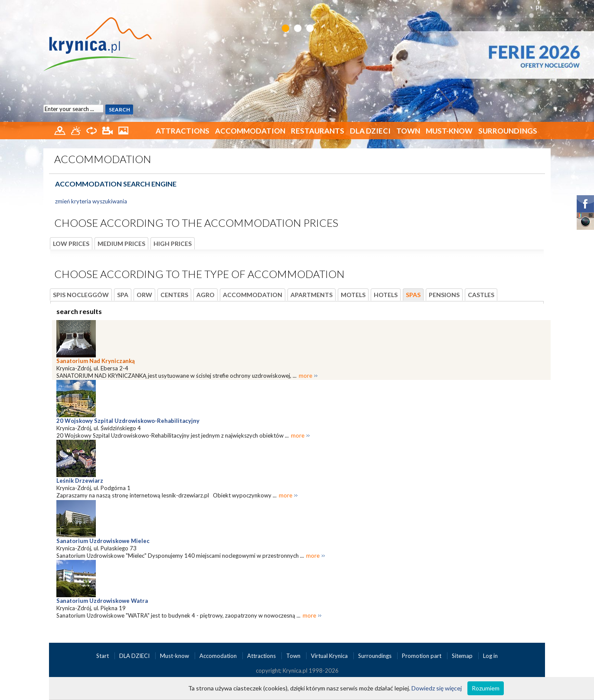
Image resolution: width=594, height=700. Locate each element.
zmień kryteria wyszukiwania (91, 201)
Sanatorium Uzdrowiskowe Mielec (103, 541)
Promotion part (422, 656)
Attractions (183, 131)
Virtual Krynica (330, 656)
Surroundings (508, 131)
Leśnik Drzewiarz (80, 481)
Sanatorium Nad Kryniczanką (96, 361)
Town (408, 131)
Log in (490, 656)
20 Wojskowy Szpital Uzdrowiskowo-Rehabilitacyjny (128, 421)
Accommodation (250, 131)
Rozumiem (486, 688)
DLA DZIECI (370, 131)
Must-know (449, 131)
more (305, 376)
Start (103, 656)
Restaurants (318, 131)
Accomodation (219, 656)
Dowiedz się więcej (437, 688)
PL (540, 8)
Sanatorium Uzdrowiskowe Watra (102, 601)
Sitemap (462, 656)
